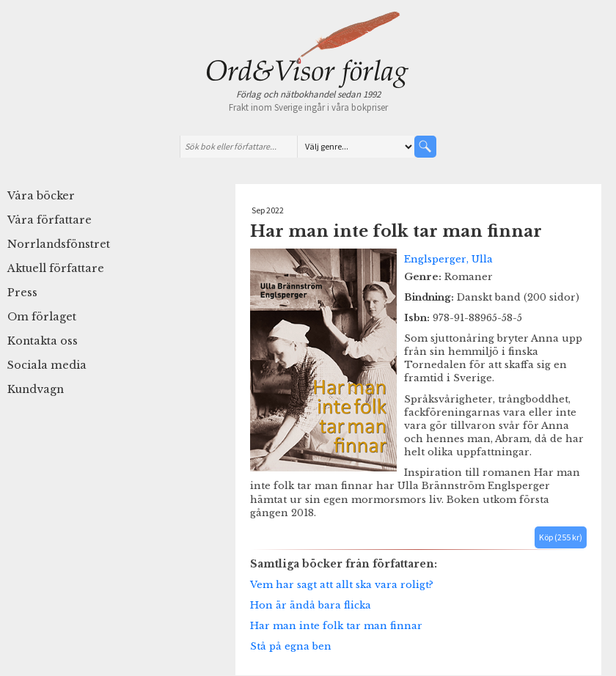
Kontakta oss (43, 341)
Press (22, 293)
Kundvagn (36, 389)
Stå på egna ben (291, 646)
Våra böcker (41, 196)
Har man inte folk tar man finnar (336, 625)
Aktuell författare (56, 268)
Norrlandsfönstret (59, 244)
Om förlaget (42, 317)
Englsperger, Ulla (448, 259)
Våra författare (49, 220)
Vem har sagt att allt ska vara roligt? (342, 584)
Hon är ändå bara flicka (311, 605)
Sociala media (47, 365)
